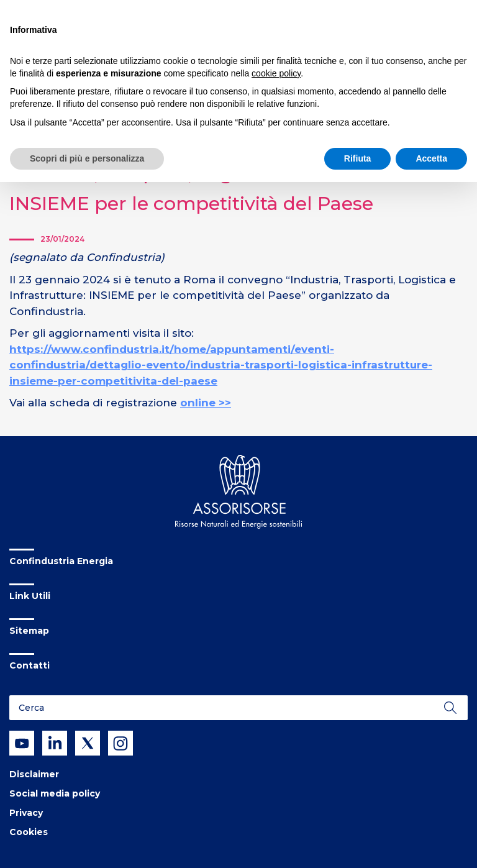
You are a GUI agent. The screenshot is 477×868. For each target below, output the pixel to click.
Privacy (26, 813)
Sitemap (29, 631)
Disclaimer (34, 774)
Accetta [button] (431, 158)
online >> (206, 403)
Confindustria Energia (61, 561)
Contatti (30, 665)
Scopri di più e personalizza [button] (87, 158)
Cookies (29, 832)
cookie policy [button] (276, 73)
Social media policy (55, 793)
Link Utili (30, 596)
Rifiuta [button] (358, 158)
